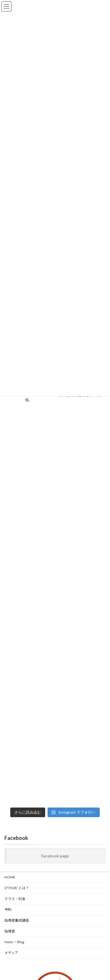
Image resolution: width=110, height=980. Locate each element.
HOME (10, 877)
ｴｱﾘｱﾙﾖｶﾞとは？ (17, 888)
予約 (8, 910)
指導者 (10, 931)
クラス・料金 (15, 899)
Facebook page (55, 856)
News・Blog (14, 942)
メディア (11, 953)
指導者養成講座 (17, 920)
